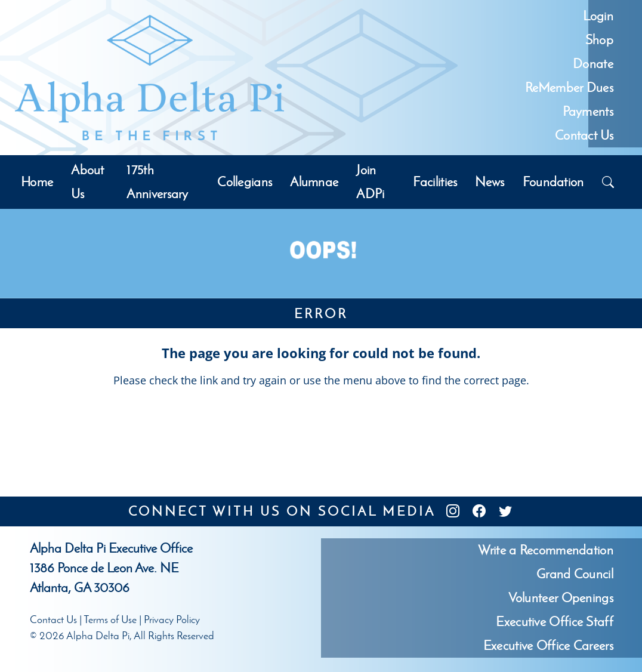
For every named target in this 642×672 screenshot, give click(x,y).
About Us (88, 182)
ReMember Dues (569, 87)
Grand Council (575, 574)
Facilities (435, 182)
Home (37, 182)
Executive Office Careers (548, 645)
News (490, 182)
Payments (588, 111)
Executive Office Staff (555, 622)
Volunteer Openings (561, 598)
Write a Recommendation (546, 550)
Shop (599, 40)
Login (598, 16)
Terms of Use (110, 619)
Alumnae (314, 182)
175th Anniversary (157, 182)
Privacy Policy (172, 619)
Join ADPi (370, 182)
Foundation (553, 182)
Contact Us (584, 135)
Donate (593, 64)
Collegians (245, 182)
